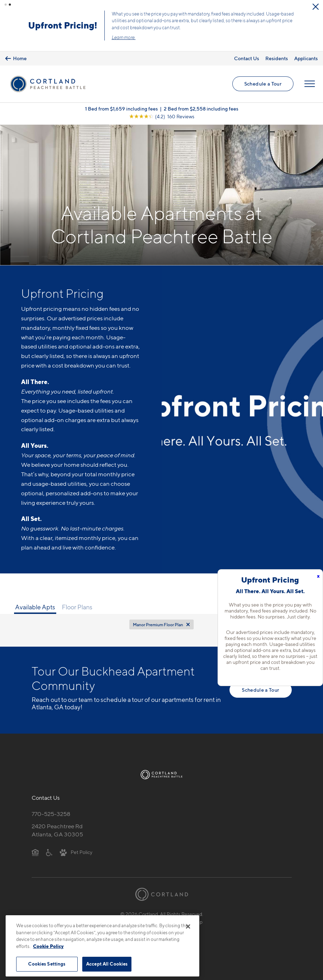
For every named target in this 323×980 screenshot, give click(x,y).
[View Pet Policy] (76, 852)
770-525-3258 (51, 813)
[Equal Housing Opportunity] (35, 852)
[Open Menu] (310, 84)
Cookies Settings (47, 964)
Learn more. (125, 37)
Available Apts (35, 607)
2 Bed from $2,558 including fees (201, 109)
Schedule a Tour (263, 84)
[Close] (188, 926)
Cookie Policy (48, 946)
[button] (6, 5)
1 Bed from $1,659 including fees (121, 109)
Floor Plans (77, 607)
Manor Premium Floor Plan (158, 625)
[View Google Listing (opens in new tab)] (162, 116)
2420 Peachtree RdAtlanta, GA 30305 (57, 830)
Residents (277, 58)
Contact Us (247, 58)
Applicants (306, 58)
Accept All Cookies (107, 964)
